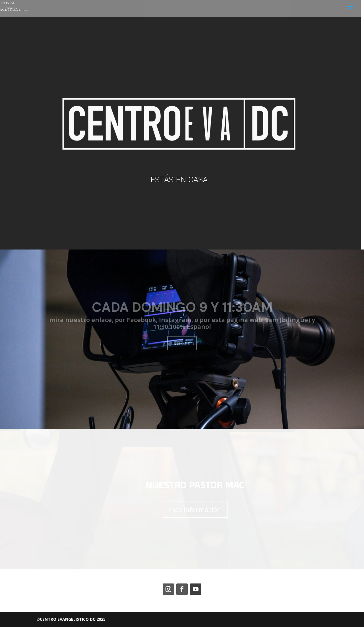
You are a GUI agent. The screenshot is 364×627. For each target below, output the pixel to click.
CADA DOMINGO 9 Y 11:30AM (182, 307)
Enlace (182, 343)
